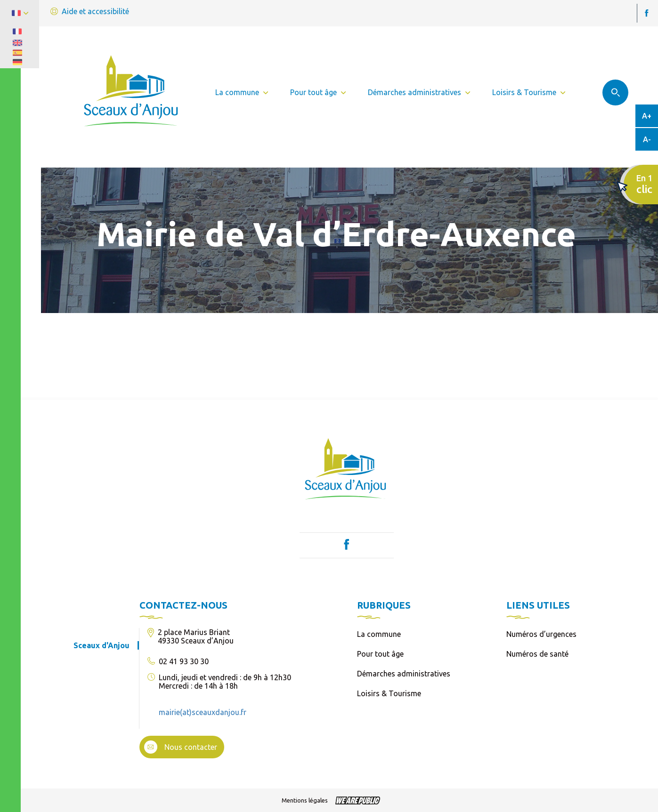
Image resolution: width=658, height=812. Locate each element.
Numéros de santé (537, 654)
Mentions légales (305, 800)
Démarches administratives (404, 674)
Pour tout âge (380, 654)
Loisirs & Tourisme (389, 693)
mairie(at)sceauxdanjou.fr (203, 712)
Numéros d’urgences (541, 634)
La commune (379, 634)
